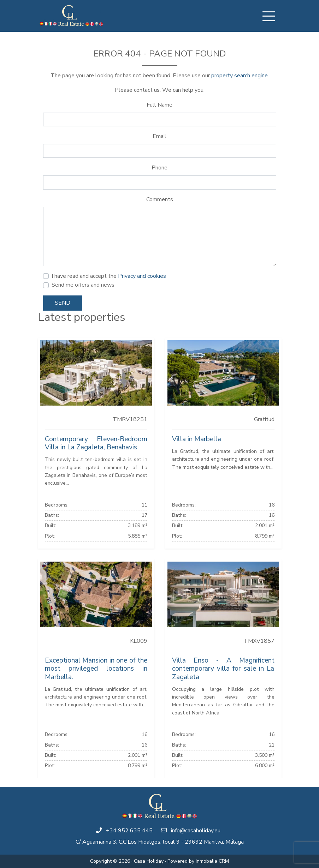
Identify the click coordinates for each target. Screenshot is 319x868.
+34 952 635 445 (129, 831)
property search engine (240, 76)
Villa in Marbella (197, 439)
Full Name (159, 105)
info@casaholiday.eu (196, 831)
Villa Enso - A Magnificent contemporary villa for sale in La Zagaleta (223, 669)
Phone (159, 168)
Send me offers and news (83, 285)
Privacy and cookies (142, 276)
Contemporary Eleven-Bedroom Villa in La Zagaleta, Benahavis (96, 443)
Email (159, 136)
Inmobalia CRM (212, 861)
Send (63, 303)
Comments (160, 199)
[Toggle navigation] (269, 16)
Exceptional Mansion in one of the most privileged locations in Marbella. (96, 669)
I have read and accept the (109, 276)
